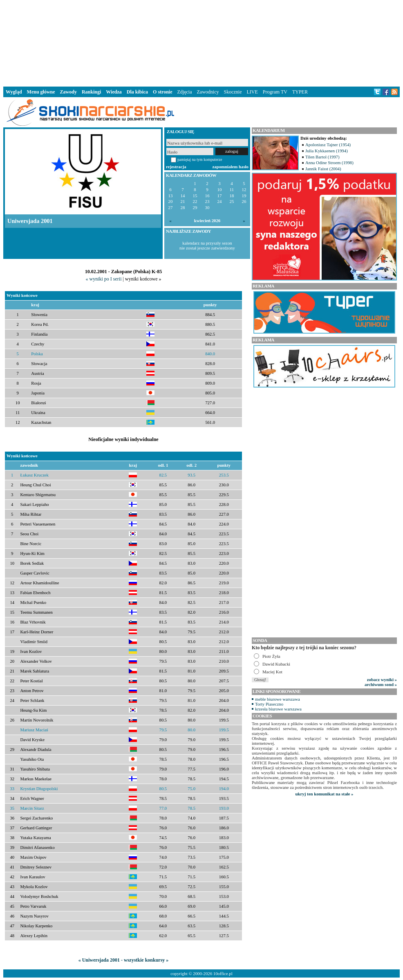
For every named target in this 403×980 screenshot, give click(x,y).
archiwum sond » (381, 684)
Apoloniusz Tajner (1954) (328, 145)
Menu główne (41, 92)
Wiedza (114, 92)
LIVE (252, 92)
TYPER (300, 92)
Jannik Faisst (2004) (323, 169)
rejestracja (176, 167)
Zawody (68, 92)
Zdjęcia (185, 92)
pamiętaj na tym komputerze (200, 159)
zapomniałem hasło (231, 167)
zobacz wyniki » (382, 679)
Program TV (275, 92)
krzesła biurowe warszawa (278, 709)
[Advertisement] (201, 42)
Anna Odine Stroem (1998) (329, 163)
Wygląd (14, 92)
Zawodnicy (208, 92)
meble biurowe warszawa (278, 699)
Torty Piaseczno (269, 704)
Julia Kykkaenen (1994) (327, 151)
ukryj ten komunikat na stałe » (325, 794)
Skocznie (233, 92)
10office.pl (223, 973)
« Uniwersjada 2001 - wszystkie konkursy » (124, 960)
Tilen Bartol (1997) (322, 157)
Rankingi (91, 92)
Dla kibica (137, 92)
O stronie (162, 92)
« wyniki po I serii (103, 279)
